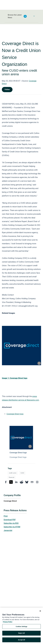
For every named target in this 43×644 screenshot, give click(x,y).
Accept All (21, 641)
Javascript (8, 530)
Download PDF (10, 520)
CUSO (22, 473)
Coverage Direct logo (15, 414)
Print (6, 516)
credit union (13, 473)
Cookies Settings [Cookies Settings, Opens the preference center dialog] (21, 627)
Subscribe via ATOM (12, 527)
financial (11, 477)
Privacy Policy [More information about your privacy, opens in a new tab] (8, 623)
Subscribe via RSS (11, 523)
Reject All (21, 634)
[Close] (40, 612)
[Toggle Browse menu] (34, 16)
